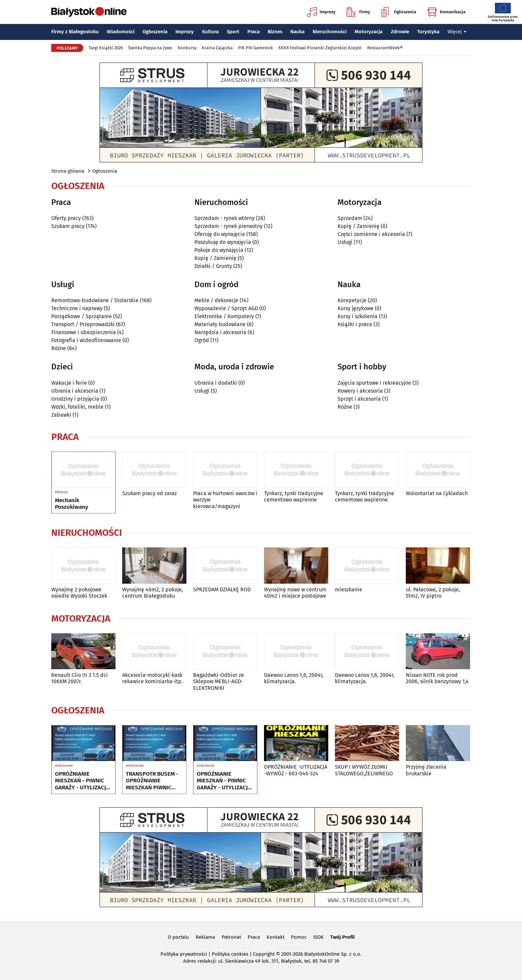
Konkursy (187, 48)
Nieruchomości (330, 32)
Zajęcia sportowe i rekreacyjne (374, 383)
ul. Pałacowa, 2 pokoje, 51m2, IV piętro (433, 593)
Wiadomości (121, 32)
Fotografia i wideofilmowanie (86, 340)
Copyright (264, 954)
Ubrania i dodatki (216, 383)
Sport (233, 32)
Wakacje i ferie (69, 383)
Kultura (210, 32)
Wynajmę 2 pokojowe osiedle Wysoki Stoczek (79, 593)
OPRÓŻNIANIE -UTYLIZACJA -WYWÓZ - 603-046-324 (296, 770)
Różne (59, 348)
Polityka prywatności (184, 954)
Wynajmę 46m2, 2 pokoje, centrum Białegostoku (153, 593)
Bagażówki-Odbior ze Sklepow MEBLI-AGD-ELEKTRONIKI (219, 681)
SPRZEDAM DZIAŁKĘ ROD (222, 589)
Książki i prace (355, 324)
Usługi (345, 242)
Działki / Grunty (213, 266)
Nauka (297, 32)
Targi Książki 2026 (106, 48)
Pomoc (299, 937)
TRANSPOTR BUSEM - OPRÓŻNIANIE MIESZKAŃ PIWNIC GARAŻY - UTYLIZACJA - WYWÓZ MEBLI (153, 781)
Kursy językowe (356, 308)
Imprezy (321, 12)
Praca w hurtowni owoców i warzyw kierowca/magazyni (225, 500)
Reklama (205, 937)
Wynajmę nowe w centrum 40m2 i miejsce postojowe (295, 593)
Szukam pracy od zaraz (149, 493)
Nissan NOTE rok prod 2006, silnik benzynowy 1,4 (437, 678)
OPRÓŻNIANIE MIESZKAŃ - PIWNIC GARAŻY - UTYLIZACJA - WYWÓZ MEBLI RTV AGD (82, 781)
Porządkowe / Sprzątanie (82, 316)
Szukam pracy (68, 226)
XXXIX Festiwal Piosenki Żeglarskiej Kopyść (320, 48)
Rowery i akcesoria (360, 391)
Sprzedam (350, 218)
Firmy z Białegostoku (75, 32)
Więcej (457, 32)
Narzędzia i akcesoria (220, 332)
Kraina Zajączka (217, 48)
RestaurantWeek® (385, 48)
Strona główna (68, 171)
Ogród (202, 340)
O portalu (178, 937)
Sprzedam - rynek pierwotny (229, 226)
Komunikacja (446, 12)
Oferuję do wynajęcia (220, 234)
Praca (254, 32)
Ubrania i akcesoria (75, 391)
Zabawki (61, 415)
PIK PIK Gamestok (256, 48)
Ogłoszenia (399, 12)
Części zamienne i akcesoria (371, 234)
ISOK (318, 937)
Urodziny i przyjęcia (75, 399)
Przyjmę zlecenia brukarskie (426, 770)
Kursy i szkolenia (358, 316)
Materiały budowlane (220, 324)
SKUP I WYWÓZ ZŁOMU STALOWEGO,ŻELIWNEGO (364, 770)
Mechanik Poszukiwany (72, 504)
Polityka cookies (230, 954)
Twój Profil (342, 937)
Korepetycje (352, 300)
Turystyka (428, 32)
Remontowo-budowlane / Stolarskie (95, 300)
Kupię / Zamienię (215, 258)
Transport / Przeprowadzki (83, 324)
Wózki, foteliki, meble (77, 407)
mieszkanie (349, 589)
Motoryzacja (369, 32)
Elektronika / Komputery (224, 316)
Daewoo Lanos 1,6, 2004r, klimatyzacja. (294, 678)
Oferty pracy (66, 218)
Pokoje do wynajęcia (219, 250)
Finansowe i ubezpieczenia (84, 332)
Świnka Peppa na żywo (150, 48)
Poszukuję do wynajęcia (223, 242)
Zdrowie (400, 32)
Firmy (358, 12)
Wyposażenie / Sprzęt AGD (226, 308)
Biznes (275, 32)
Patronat (231, 937)
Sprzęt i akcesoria (359, 399)
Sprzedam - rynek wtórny (225, 218)
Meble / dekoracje (216, 300)
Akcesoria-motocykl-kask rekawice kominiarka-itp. (152, 678)
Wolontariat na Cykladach (437, 493)
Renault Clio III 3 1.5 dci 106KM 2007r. (80, 678)
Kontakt (275, 937)
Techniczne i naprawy (77, 308)
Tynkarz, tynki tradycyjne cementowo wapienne (294, 496)
